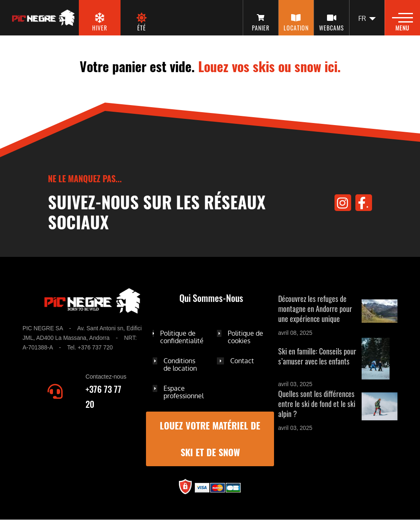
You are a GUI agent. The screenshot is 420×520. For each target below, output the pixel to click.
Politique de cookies (245, 337)
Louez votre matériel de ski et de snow (210, 439)
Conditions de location (180, 364)
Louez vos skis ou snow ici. (269, 66)
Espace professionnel (184, 392)
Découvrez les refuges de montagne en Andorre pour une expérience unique (315, 309)
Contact (242, 361)
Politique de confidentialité (182, 337)
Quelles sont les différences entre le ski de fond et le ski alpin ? (317, 404)
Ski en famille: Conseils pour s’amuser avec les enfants (317, 356)
